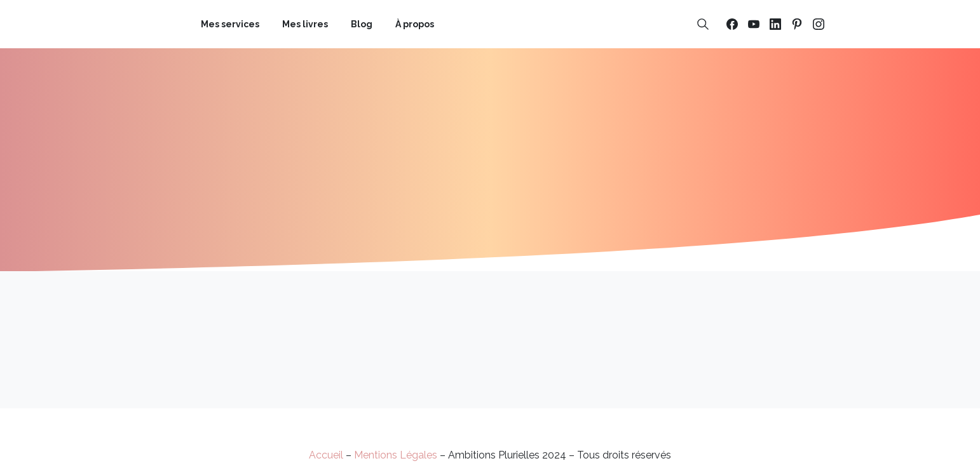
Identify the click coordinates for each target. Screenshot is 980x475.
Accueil (326, 455)
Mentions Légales (396, 455)
